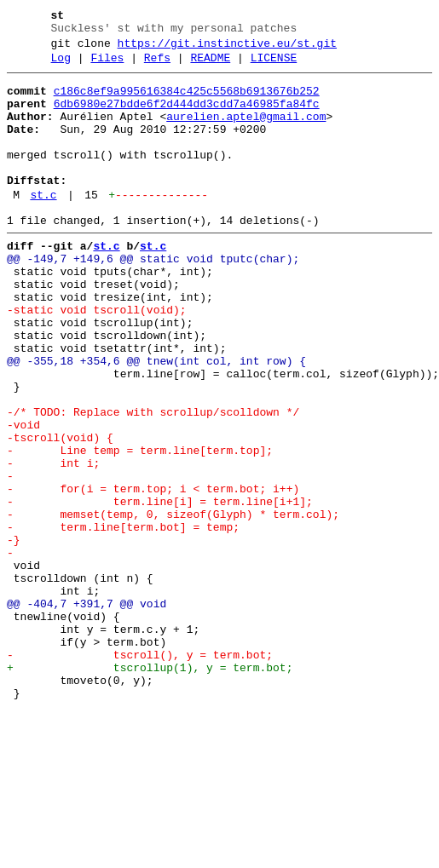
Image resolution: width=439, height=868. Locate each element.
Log (61, 66)
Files (107, 66)
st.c (43, 226)
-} (14, 635)
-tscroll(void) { (60, 512)
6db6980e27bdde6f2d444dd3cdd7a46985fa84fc (187, 117)
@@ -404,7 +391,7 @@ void (87, 711)
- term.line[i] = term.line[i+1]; (160, 589)
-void (23, 497)
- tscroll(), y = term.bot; (140, 773)
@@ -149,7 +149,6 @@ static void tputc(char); (153, 297)
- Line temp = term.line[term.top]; (140, 527)
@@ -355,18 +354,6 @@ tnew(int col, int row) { (156, 420)
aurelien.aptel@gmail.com (246, 132)
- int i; (53, 543)
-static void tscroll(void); (97, 359)
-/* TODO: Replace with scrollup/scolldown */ (153, 481)
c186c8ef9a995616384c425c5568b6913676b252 (187, 101)
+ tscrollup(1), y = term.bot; (150, 788)
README (210, 66)
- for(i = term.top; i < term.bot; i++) (153, 573)
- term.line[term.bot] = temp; (123, 619)
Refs (157, 66)
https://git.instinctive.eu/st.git (227, 49)
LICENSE (274, 66)
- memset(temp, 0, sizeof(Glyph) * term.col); (173, 604)
